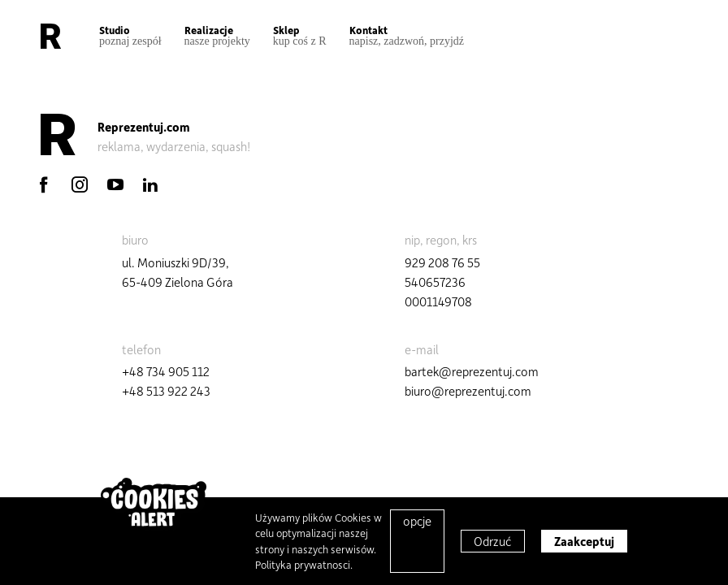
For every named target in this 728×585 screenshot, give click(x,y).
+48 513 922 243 (166, 391)
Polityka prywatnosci (303, 564)
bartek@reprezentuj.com (472, 371)
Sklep (300, 35)
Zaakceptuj (584, 541)
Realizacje (217, 35)
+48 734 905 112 (166, 371)
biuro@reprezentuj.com (468, 391)
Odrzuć (493, 541)
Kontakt (407, 35)
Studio (130, 35)
